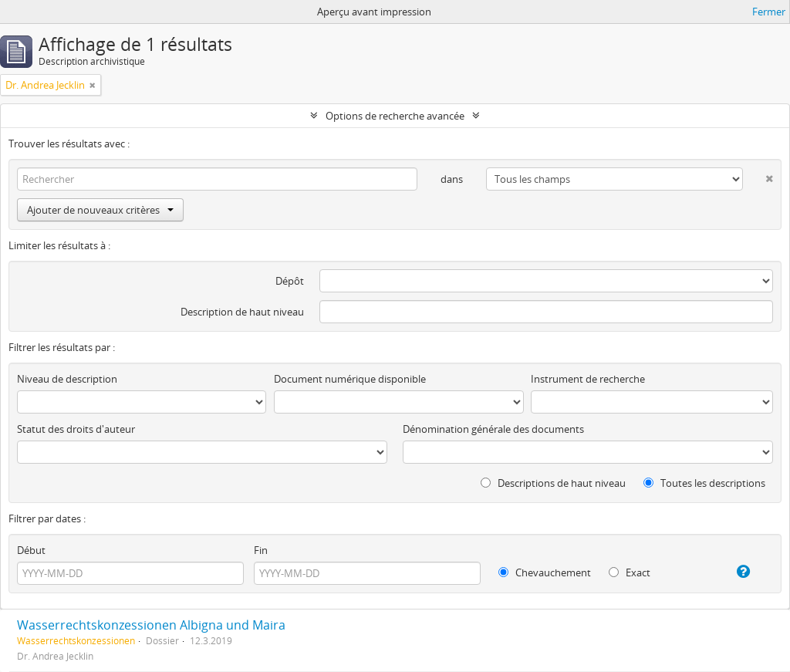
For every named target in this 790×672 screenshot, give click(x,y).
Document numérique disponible (350, 379)
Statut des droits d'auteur (76, 429)
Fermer (769, 12)
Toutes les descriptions (704, 483)
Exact (630, 572)
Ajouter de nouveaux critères (100, 210)
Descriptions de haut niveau (553, 483)
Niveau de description (67, 379)
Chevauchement (545, 572)
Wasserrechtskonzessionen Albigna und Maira (151, 625)
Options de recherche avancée (395, 116)
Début (31, 550)
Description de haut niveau (242, 312)
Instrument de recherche (588, 379)
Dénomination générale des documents (493, 429)
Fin (261, 550)
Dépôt (290, 281)
